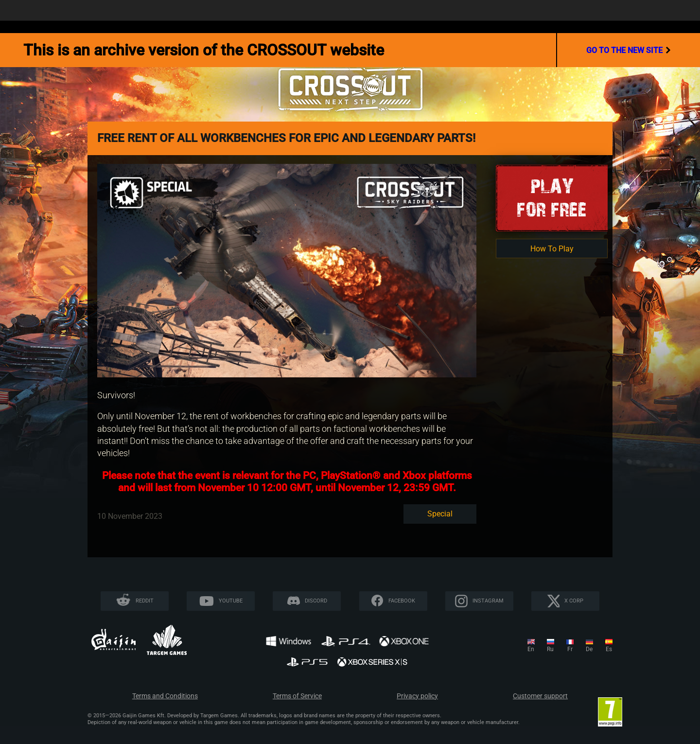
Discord (316, 601)
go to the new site (629, 50)
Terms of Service (297, 696)
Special (440, 514)
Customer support (540, 696)
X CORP (574, 601)
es (609, 649)
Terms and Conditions (165, 696)
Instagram (488, 601)
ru (550, 649)
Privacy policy (417, 696)
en (531, 649)
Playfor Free (552, 198)
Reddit (145, 601)
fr (570, 649)
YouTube (231, 601)
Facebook (402, 601)
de (589, 649)
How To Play (552, 249)
